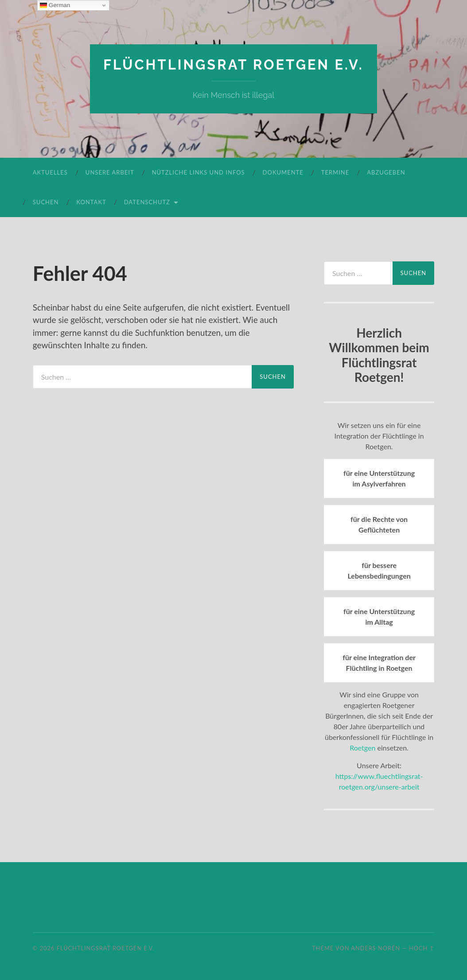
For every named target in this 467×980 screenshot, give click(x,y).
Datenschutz (147, 202)
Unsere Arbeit (110, 172)
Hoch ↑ (422, 948)
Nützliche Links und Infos (198, 172)
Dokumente (283, 172)
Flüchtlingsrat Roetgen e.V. (233, 64)
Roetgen (362, 748)
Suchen (46, 202)
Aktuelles (50, 172)
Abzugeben (386, 172)
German (55, 5)
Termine (335, 172)
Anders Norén (376, 948)
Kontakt (91, 202)
